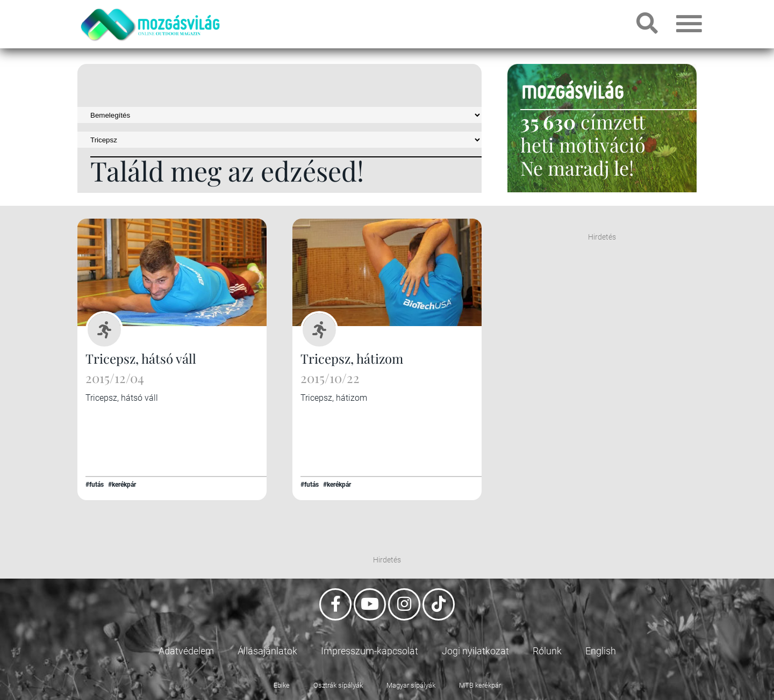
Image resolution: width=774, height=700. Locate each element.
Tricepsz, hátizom (352, 358)
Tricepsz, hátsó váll (141, 358)
